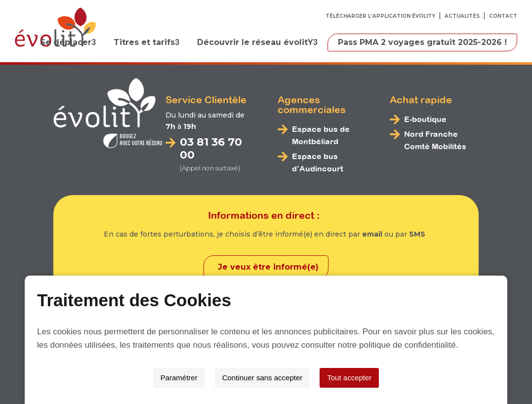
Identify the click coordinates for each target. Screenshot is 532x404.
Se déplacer (66, 42)
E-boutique (425, 119)
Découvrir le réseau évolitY (255, 42)
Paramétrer (179, 378)
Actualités (462, 16)
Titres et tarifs (144, 42)
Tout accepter (349, 378)
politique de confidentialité (408, 345)
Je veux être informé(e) (268, 266)
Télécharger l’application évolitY (380, 16)
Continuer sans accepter (263, 378)
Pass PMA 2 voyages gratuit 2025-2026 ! (422, 42)
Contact (503, 16)
